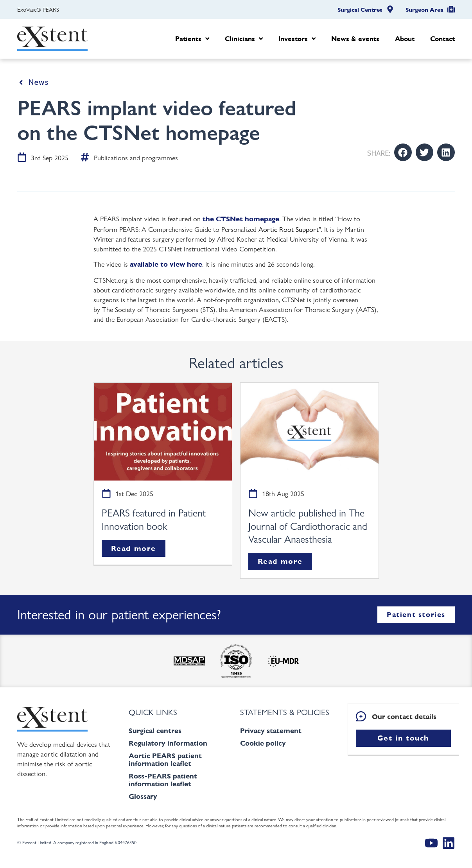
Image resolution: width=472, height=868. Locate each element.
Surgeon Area (424, 10)
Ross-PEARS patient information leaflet (163, 780)
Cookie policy (263, 743)
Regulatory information (168, 743)
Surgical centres (155, 731)
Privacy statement (271, 731)
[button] (403, 152)
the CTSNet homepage (241, 219)
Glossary (143, 796)
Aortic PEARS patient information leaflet (165, 759)
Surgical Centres (360, 10)
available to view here (166, 264)
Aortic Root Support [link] (289, 229)
